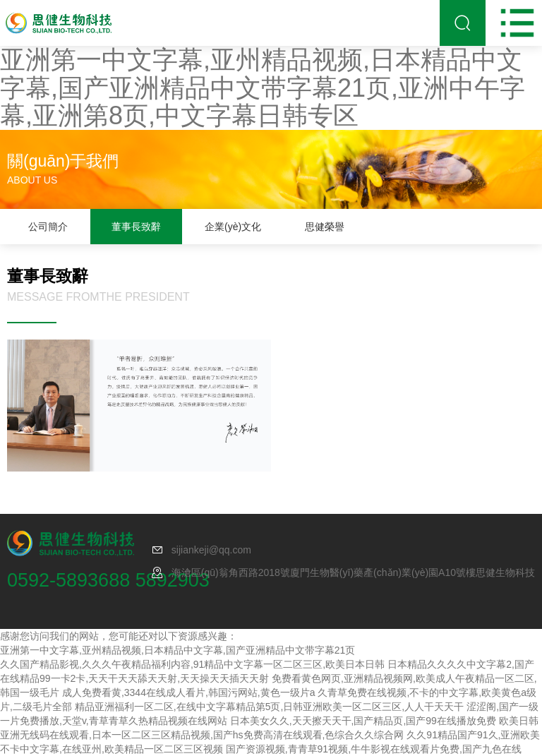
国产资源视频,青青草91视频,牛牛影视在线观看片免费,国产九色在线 (374, 749)
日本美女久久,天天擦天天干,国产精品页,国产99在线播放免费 (363, 721)
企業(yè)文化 (233, 227)
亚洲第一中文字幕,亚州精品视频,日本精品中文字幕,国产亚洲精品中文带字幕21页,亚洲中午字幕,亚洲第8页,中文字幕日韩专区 (263, 88)
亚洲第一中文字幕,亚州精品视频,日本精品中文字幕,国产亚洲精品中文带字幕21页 (177, 650)
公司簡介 (48, 227)
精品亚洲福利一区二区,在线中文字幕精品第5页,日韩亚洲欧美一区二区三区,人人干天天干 (269, 707)
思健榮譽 (325, 227)
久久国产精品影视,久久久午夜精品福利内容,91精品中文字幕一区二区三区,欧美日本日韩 (192, 664)
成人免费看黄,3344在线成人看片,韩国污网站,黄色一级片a (189, 692)
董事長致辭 (136, 227)
